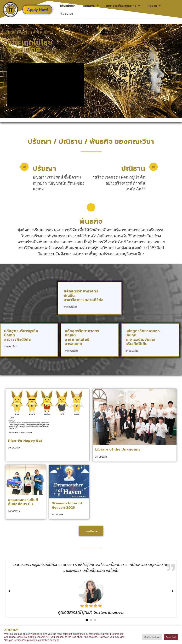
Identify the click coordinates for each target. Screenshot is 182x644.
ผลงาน (154, 6)
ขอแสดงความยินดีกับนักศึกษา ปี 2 (23, 502)
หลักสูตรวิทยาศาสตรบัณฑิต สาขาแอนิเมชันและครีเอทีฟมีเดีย (143, 337)
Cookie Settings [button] (152, 637)
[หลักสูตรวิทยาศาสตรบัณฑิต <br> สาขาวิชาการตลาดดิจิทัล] (111, 304)
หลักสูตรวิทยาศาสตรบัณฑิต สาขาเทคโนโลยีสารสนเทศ (82, 337)
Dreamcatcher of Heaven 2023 (67, 505)
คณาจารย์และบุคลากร (123, 6)
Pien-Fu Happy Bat (25, 440)
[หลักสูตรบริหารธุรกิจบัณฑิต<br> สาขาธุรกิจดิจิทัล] (49, 344)
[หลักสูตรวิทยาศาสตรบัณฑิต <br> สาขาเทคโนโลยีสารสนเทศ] (110, 348)
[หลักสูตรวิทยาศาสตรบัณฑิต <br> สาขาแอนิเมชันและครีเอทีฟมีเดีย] (171, 348)
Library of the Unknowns (118, 449)
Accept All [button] (171, 637)
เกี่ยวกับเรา (68, 6)
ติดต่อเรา (67, 14)
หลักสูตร (91, 6)
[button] (87, 620)
